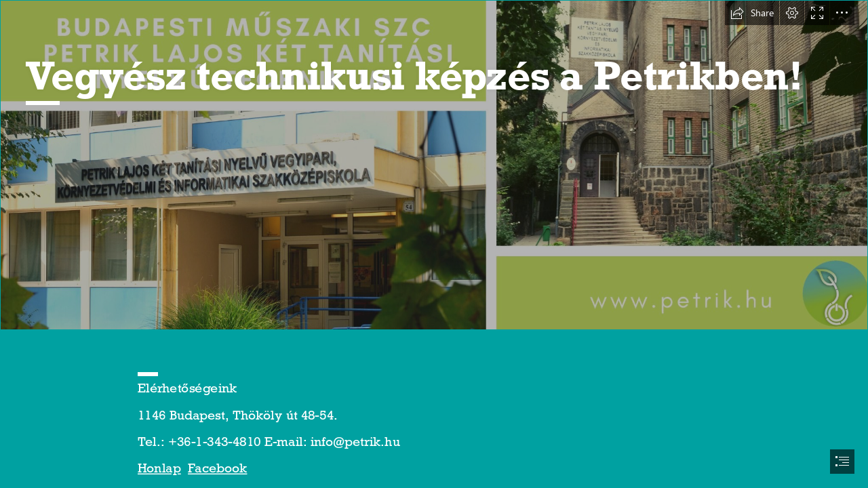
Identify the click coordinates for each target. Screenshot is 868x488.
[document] (434, 244)
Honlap (159, 468)
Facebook (217, 468)
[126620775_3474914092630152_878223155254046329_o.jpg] (434, 165)
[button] (752, 13)
